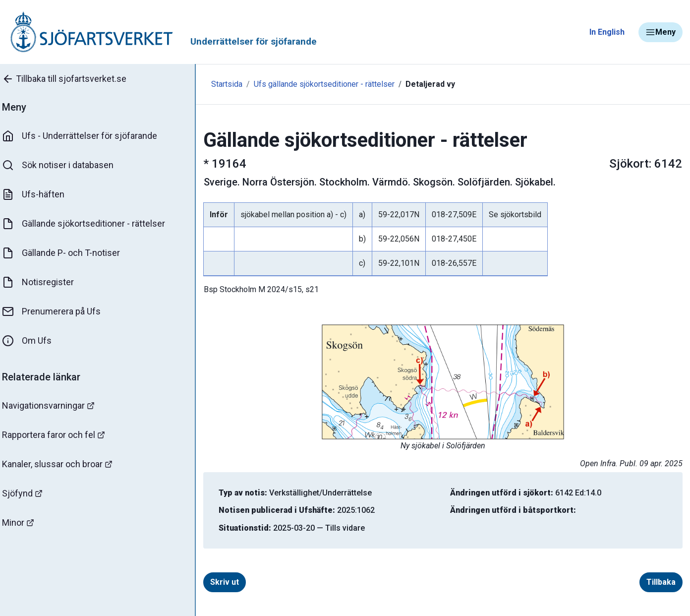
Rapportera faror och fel (59, 435)
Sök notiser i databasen (64, 165)
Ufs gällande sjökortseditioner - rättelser (314, 84)
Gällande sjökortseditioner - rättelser (89, 224)
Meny (661, 32)
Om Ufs (33, 341)
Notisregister (44, 282)
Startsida (217, 84)
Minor (24, 523)
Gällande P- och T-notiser (67, 253)
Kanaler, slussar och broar (63, 464)
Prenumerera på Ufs (57, 311)
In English (607, 32)
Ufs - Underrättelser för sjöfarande (86, 136)
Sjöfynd (28, 493)
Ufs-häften (39, 194)
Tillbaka (657, 582)
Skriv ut (219, 582)
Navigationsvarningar (54, 405)
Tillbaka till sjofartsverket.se (70, 79)
